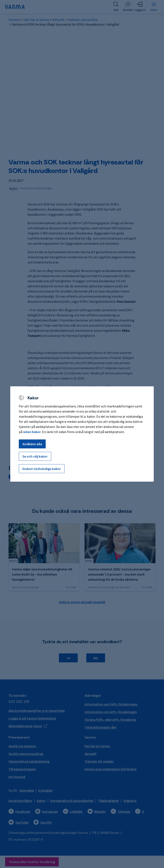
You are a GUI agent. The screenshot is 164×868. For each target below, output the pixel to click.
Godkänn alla (32, 444)
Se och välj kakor (35, 456)
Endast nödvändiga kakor (42, 469)
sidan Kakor (32, 432)
